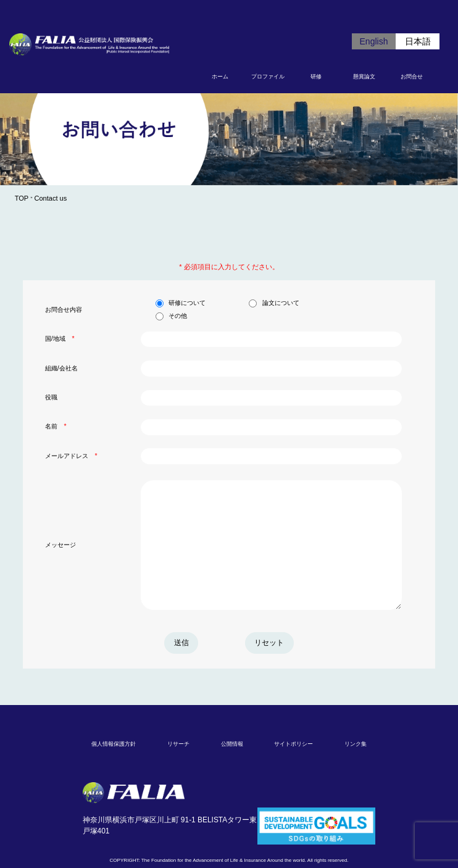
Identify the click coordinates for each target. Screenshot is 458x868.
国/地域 (61, 339)
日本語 (418, 41)
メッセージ (60, 545)
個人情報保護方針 (114, 744)
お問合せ (412, 77)
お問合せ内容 (64, 310)
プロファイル (268, 77)
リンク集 (356, 744)
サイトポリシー (294, 744)
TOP (22, 198)
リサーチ (178, 744)
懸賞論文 (364, 77)
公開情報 (232, 744)
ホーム (220, 77)
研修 (316, 77)
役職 (51, 397)
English (374, 41)
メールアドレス (73, 457)
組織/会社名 (61, 368)
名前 (57, 427)
